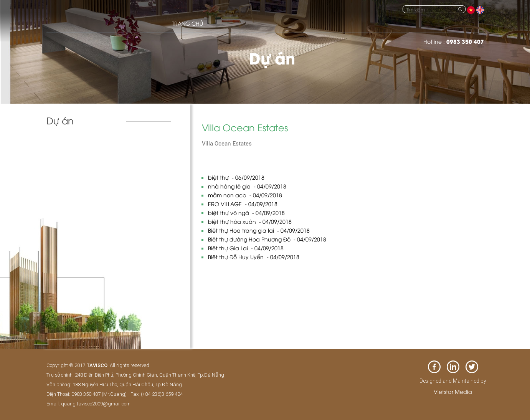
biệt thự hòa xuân (250, 221)
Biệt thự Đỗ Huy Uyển (254, 257)
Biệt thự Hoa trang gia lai (259, 230)
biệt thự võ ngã (246, 212)
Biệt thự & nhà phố (76, 162)
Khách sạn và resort (77, 146)
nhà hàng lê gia (247, 186)
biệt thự (236, 177)
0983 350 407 (465, 41)
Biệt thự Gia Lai (246, 248)
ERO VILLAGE (243, 204)
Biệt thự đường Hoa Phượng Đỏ (267, 239)
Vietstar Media (453, 391)
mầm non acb (245, 195)
